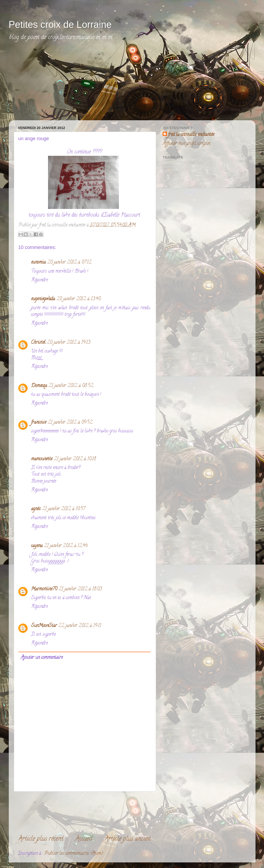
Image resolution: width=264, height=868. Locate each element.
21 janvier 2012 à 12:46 (66, 546)
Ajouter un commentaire (42, 658)
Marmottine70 (44, 589)
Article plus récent (41, 839)
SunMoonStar (44, 626)
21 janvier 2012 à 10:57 (64, 509)
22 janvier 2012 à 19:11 (80, 626)
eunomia (38, 263)
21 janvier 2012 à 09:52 (70, 423)
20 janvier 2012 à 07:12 (69, 263)
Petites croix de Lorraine (60, 25)
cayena (37, 546)
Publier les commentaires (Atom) (74, 854)
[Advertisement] (54, 84)
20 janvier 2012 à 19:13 (69, 343)
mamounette (42, 459)
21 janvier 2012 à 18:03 (80, 589)
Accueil (84, 839)
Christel (38, 343)
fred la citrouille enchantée (191, 135)
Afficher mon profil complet (187, 144)
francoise (39, 423)
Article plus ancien (127, 839)
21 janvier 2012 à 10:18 (75, 459)
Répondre (39, 280)
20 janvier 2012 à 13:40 (79, 299)
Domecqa (39, 386)
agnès (36, 509)
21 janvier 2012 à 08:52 (71, 386)
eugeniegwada (43, 299)
